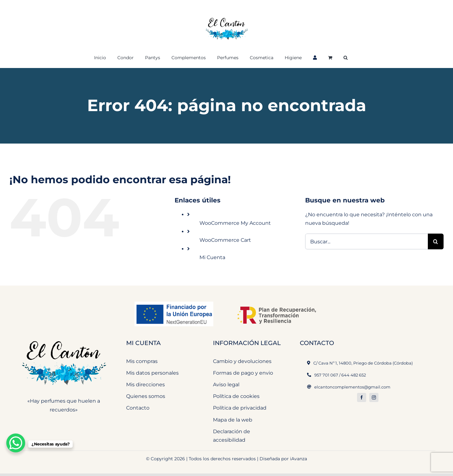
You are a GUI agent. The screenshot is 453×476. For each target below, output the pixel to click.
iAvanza (299, 459)
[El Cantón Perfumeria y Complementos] (64, 337)
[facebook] (362, 397)
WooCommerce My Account (235, 223)
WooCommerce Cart (225, 240)
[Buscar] (436, 241)
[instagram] (374, 397)
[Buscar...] (366, 241)
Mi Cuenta (212, 257)
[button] (346, 57)
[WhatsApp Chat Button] (16, 443)
